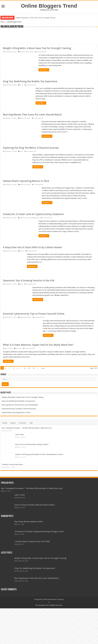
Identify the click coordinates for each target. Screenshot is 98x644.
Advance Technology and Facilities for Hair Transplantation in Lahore (39, 454)
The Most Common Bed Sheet (26, 464)
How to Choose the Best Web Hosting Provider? (32, 444)
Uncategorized (35, 218)
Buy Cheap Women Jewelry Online (29, 529)
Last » (43, 368)
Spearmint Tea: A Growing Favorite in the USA (29, 281)
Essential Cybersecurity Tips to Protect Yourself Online (34, 314)
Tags (31, 423)
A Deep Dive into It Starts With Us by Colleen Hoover (32, 247)
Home (3, 22)
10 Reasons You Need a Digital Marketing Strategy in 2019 (39, 539)
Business (19, 348)
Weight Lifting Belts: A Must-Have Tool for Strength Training (35, 18)
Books (22, 251)
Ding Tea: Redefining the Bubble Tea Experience (30, 81)
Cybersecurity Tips (25, 317)
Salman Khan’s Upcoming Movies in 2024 (26, 181)
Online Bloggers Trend (49, 6)
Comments (23, 423)
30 (34, 368)
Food (21, 85)
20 (29, 368)
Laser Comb (19, 434)
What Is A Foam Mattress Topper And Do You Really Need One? (38, 345)
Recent (5, 423)
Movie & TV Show (25, 118)
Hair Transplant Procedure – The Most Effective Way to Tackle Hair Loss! (27, 428)
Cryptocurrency (24, 218)
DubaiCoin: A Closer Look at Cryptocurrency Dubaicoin (33, 214)
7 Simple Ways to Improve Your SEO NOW (32, 549)
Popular (13, 423)
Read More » (44, 70)
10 (25, 368)
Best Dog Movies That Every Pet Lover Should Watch (32, 115)
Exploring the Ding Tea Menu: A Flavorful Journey (31, 148)
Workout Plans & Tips (27, 52)
